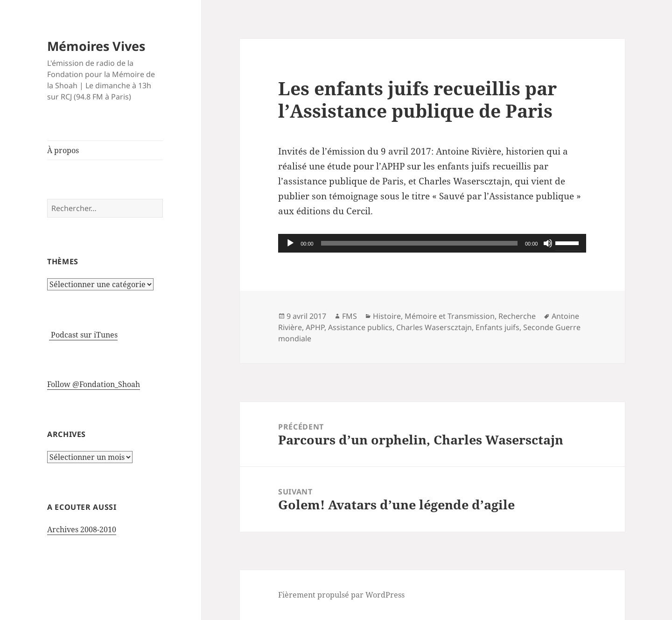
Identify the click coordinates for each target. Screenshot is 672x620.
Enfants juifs (497, 327)
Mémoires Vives (96, 46)
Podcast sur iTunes (83, 335)
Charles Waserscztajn (434, 327)
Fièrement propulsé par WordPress (341, 595)
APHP (315, 327)
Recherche (517, 316)
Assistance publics (360, 327)
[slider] (419, 243)
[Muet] (548, 243)
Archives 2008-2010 (82, 529)
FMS (350, 316)
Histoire (387, 316)
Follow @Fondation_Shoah (94, 384)
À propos (63, 150)
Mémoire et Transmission (450, 316)
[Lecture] (290, 243)
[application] (432, 243)
